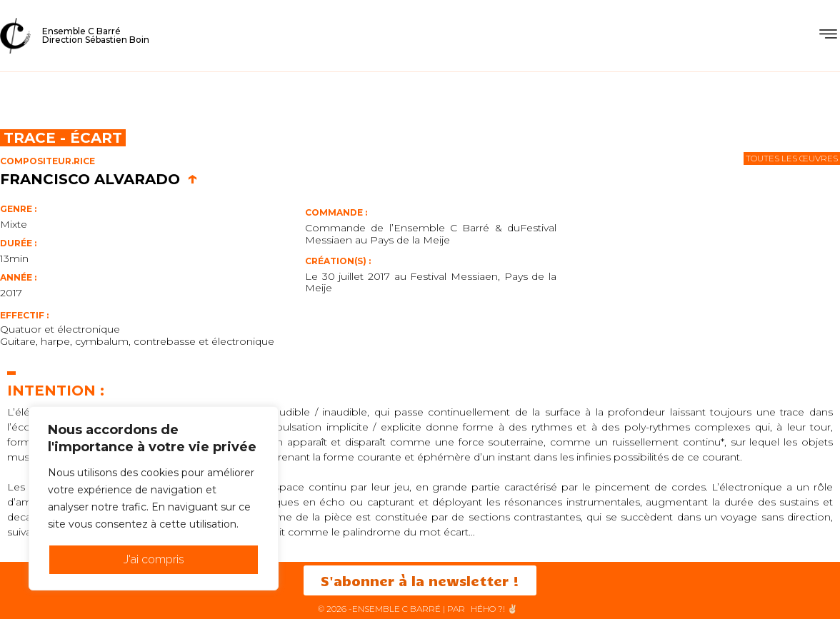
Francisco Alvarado (99, 179)
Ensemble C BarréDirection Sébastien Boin (96, 35)
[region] (154, 498)
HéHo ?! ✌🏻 (494, 609)
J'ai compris (154, 559)
